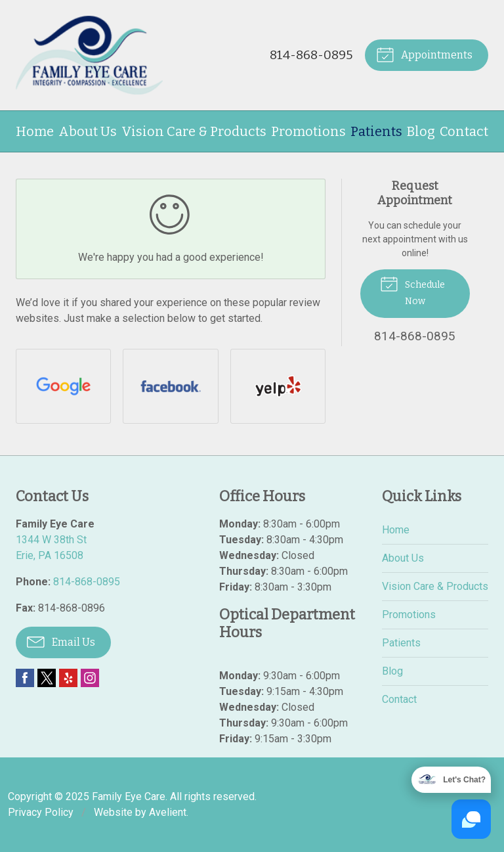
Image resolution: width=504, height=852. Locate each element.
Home (35, 131)
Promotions (308, 131)
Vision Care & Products (194, 131)
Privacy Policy (41, 812)
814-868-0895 (311, 55)
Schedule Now (412, 290)
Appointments (424, 54)
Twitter (47, 678)
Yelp (68, 678)
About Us (88, 131)
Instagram (90, 678)
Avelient (168, 812)
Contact (464, 131)
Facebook (25, 678)
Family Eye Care (129, 796)
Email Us (61, 641)
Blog (421, 131)
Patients (376, 131)
